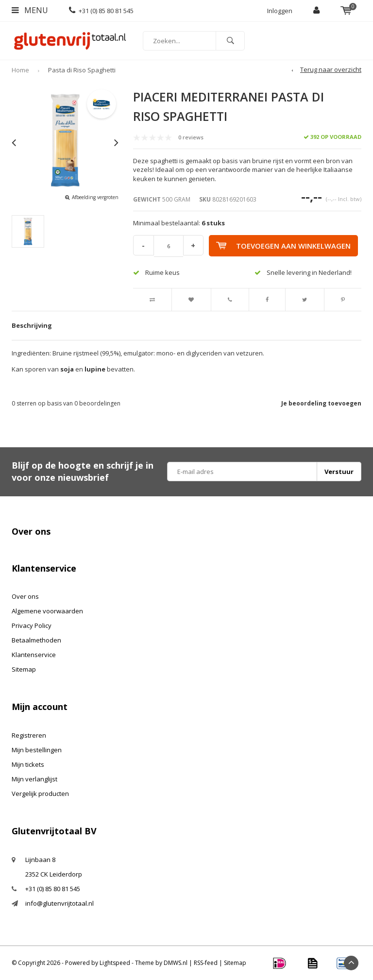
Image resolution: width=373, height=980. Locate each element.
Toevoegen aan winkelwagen (285, 246)
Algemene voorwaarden (47, 611)
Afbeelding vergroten (95, 197)
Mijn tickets (28, 764)
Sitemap (24, 669)
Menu (30, 10)
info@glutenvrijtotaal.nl (59, 903)
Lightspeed (115, 963)
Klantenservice (34, 655)
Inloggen (280, 11)
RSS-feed (206, 963)
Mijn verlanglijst (34, 779)
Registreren (29, 735)
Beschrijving (32, 325)
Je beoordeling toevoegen (321, 403)
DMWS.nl (176, 963)
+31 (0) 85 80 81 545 (101, 11)
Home (20, 70)
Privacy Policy (32, 625)
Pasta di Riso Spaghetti (82, 70)
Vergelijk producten (40, 794)
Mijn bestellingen (37, 750)
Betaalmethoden (36, 640)
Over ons (25, 596)
